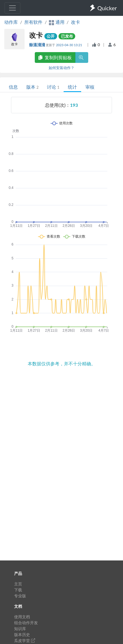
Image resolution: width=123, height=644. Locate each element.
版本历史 (22, 635)
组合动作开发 (26, 623)
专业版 (20, 596)
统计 (72, 87)
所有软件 (33, 22)
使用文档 (22, 617)
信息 (13, 87)
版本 (32, 87)
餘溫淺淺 (37, 45)
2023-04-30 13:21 (69, 45)
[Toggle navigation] (12, 8)
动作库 (11, 22)
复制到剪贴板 (55, 57)
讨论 (53, 87)
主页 (18, 584)
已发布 (67, 36)
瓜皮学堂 (25, 640)
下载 (18, 590)
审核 (90, 87)
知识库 (20, 629)
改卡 (75, 22)
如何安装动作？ (61, 68)
